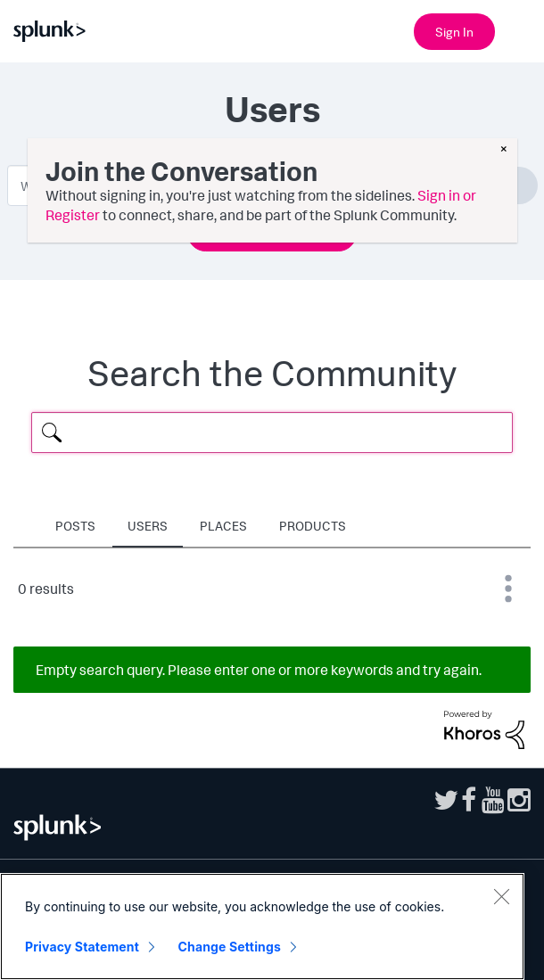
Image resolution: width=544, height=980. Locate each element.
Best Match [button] (508, 589)
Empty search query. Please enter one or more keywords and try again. (259, 670)
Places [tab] (223, 526)
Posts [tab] (75, 526)
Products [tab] (313, 526)
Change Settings (230, 947)
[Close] (501, 897)
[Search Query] (272, 432)
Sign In (454, 32)
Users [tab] (148, 526)
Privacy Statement (82, 947)
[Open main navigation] (520, 29)
